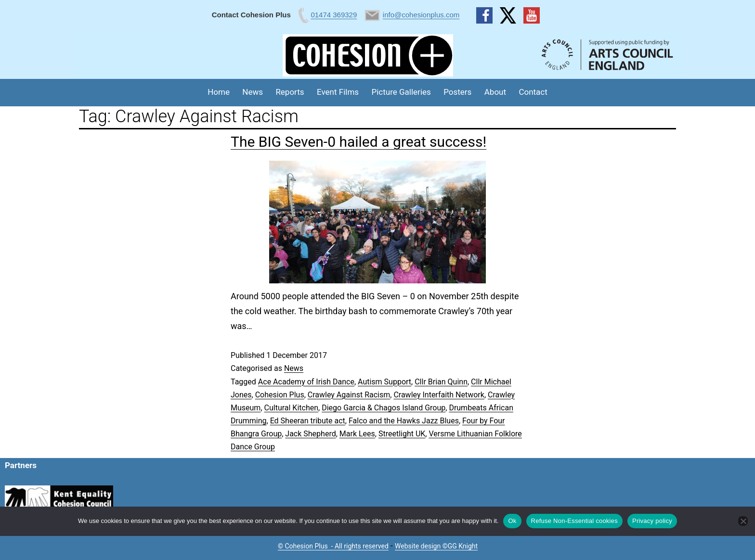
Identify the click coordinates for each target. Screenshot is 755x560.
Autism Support (384, 382)
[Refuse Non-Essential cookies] (743, 521)
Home (219, 92)
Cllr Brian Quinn (441, 382)
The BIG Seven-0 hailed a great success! (358, 142)
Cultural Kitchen (292, 408)
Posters (457, 92)
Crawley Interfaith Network (439, 395)
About (495, 92)
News (253, 92)
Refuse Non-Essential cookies (574, 521)
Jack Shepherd (310, 434)
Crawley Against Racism (349, 395)
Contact (533, 92)
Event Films (338, 92)
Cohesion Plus (280, 395)
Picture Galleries (401, 92)
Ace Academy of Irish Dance (306, 382)
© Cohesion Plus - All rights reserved (333, 546)
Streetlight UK (402, 434)
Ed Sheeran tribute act (308, 421)
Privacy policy (652, 521)
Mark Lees (357, 434)
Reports (290, 92)
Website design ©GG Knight (436, 546)
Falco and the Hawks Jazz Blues (404, 421)
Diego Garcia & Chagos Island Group (384, 408)
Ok (512, 521)
